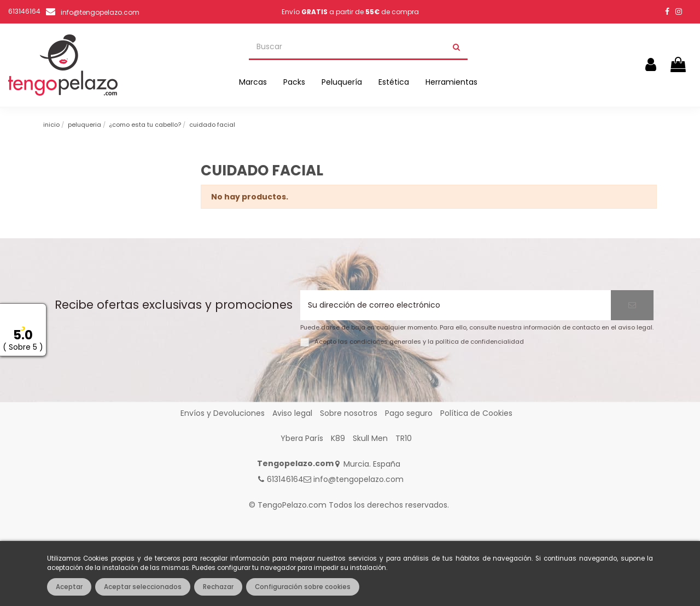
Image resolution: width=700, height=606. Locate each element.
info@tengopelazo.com (100, 12)
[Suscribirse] (632, 305)
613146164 (285, 479)
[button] (253, 82)
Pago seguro (409, 413)
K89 (338, 438)
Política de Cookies (476, 413)
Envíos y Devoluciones (223, 413)
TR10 (404, 438)
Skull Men (370, 438)
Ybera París (302, 438)
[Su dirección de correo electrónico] (456, 305)
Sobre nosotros (349, 413)
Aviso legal (292, 413)
